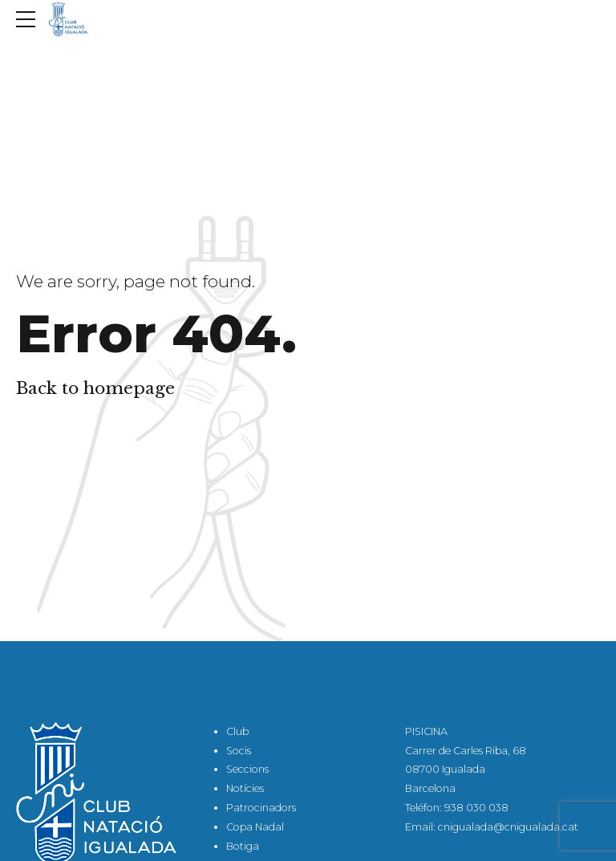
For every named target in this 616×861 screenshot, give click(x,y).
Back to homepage (95, 388)
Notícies (245, 788)
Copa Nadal (255, 827)
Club (237, 731)
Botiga (243, 846)
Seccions (247, 769)
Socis (239, 751)
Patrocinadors (261, 808)
